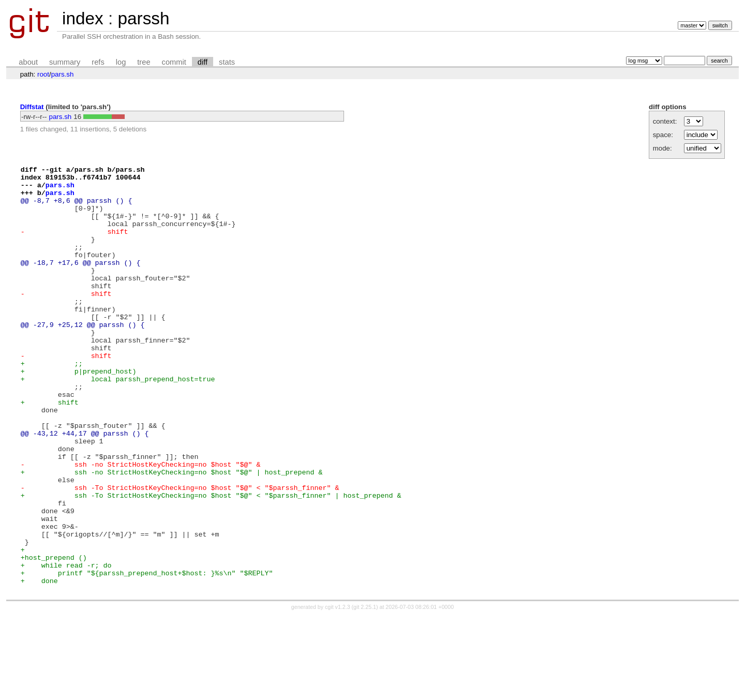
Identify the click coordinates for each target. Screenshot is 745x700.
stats (227, 62)
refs (98, 62)
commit (174, 62)
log (121, 62)
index (83, 18)
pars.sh (63, 74)
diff (203, 62)
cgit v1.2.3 (338, 691)
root (43, 74)
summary (65, 62)
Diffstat (32, 107)
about (28, 62)
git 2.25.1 (365, 691)
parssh (143, 18)
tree (144, 62)
